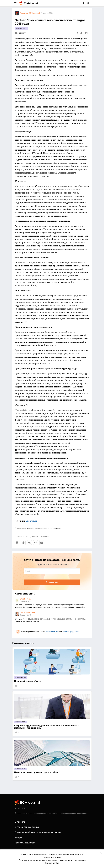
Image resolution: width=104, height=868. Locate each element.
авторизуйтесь (52, 631)
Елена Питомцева (28, 613)
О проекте (20, 822)
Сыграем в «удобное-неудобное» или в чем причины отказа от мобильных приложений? (47, 727)
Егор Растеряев (27, 599)
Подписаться (52, 582)
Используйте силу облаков (28, 681)
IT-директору (21, 28)
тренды (35, 536)
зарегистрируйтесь (71, 631)
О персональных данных (27, 827)
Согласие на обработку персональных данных (38, 832)
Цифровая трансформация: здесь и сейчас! (37, 772)
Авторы (18, 837)
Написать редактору (25, 843)
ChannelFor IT (33, 521)
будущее (45, 536)
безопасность (22, 536)
